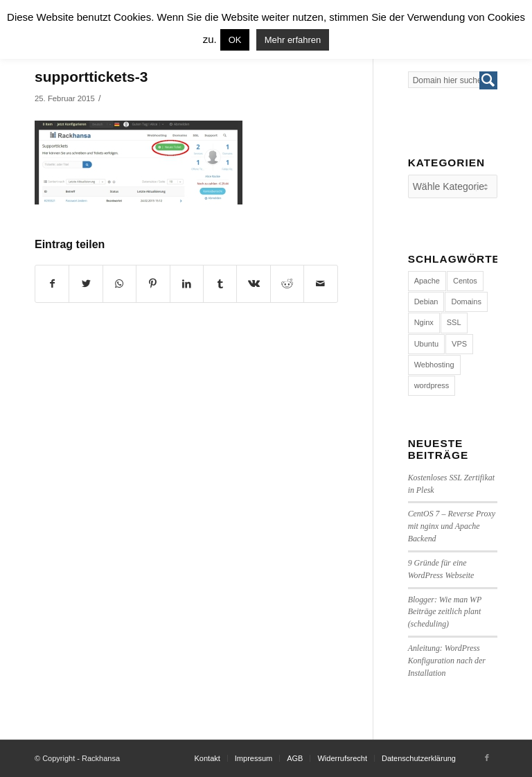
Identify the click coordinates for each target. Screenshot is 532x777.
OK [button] (235, 40)
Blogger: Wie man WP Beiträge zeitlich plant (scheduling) (445, 612)
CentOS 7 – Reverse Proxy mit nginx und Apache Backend (452, 526)
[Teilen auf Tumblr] (220, 284)
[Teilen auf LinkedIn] (187, 284)
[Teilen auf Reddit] (287, 284)
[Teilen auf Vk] (253, 284)
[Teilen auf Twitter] (86, 284)
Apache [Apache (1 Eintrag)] (427, 281)
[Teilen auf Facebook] (52, 284)
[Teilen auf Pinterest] (153, 284)
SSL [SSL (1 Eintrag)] (454, 322)
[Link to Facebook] (487, 758)
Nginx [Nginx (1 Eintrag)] (424, 322)
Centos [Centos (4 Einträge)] (465, 281)
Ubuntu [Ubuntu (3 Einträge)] (426, 344)
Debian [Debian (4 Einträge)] (426, 302)
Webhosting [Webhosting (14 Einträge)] (434, 365)
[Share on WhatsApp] (119, 284)
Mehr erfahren (293, 40)
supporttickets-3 (91, 77)
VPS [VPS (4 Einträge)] (459, 344)
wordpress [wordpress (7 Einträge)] (432, 385)
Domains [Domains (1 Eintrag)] (466, 302)
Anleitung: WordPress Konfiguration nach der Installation (447, 661)
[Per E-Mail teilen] (321, 284)
